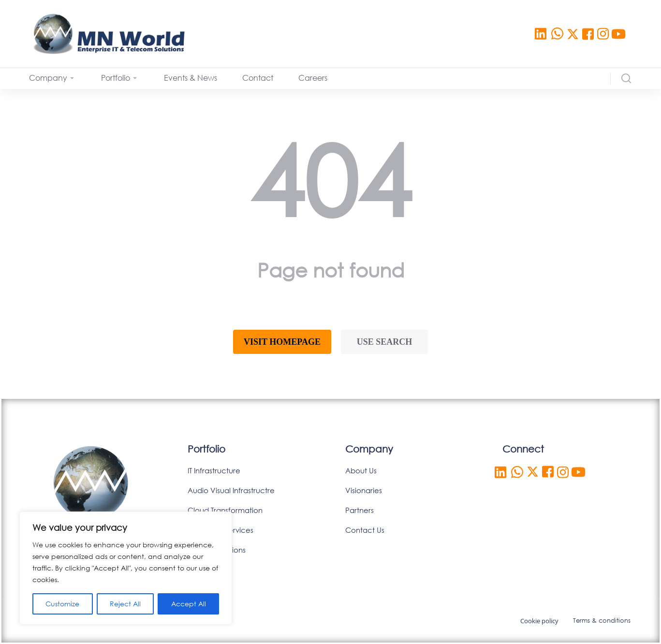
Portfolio (206, 449)
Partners (360, 510)
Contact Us (365, 530)
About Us (361, 470)
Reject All (125, 604)
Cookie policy (539, 621)
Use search (385, 342)
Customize (62, 604)
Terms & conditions (602, 621)
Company (369, 449)
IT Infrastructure (214, 470)
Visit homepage (282, 342)
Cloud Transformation (225, 510)
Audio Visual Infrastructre (231, 490)
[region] (126, 568)
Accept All (189, 604)
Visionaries (364, 490)
